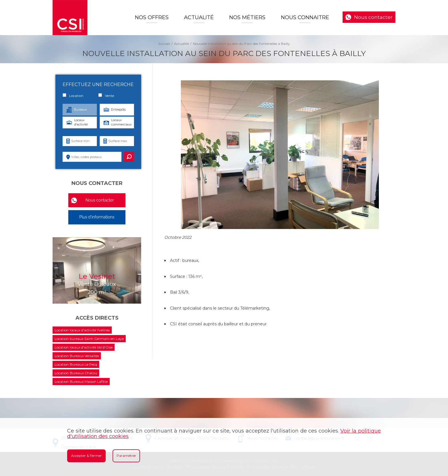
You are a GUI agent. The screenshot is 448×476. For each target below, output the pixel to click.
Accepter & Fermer (86, 456)
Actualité (199, 17)
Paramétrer (126, 456)
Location (73, 95)
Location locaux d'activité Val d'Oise (84, 347)
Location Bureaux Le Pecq (76, 364)
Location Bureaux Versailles (77, 356)
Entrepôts (118, 109)
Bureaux (80, 109)
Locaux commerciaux (121, 122)
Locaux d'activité (81, 122)
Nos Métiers (247, 17)
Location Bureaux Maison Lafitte (81, 382)
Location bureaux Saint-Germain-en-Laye (89, 339)
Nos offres (152, 17)
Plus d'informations (97, 217)
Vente (106, 95)
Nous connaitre (305, 17)
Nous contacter (373, 17)
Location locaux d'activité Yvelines (82, 330)
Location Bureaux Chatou (76, 373)
